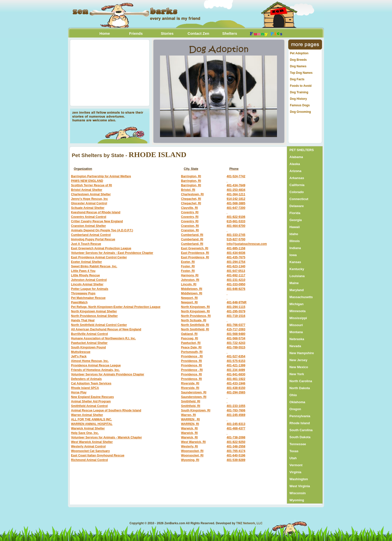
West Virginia (300, 486)
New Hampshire (302, 353)
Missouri (296, 325)
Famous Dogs (300, 105)
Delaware (297, 206)
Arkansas (297, 178)
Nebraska (297, 339)
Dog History (298, 99)
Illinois (295, 241)
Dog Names (298, 66)
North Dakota (300, 388)
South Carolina (301, 430)
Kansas (295, 262)
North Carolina (301, 381)
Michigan (296, 304)
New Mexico (299, 367)
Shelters (230, 33)
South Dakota (300, 437)
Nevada (295, 346)
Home (105, 33)
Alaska (295, 164)
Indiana (295, 248)
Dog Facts (297, 79)
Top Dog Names (301, 73)
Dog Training (299, 92)
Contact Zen (198, 33)
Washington (299, 479)
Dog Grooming (300, 112)
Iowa (293, 255)
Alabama (296, 157)
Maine (294, 283)
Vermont (296, 465)
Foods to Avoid (301, 86)
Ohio (293, 395)
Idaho (294, 234)
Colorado (297, 192)
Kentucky (297, 269)
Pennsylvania (300, 416)
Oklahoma (297, 402)
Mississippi (298, 318)
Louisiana (297, 276)
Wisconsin (298, 493)
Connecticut (299, 199)
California (297, 185)
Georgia (296, 220)
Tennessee (298, 444)
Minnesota (297, 311)
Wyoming (297, 500)
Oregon (295, 409)
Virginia (295, 472)
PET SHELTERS (302, 150)
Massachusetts (301, 297)
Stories (167, 33)
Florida (295, 213)
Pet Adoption (299, 53)
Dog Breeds (298, 60)
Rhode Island (300, 423)
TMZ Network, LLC (249, 523)
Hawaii (295, 227)
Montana (296, 332)
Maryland (297, 290)
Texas (294, 451)
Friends (136, 33)
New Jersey (298, 360)
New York (297, 374)
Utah (293, 458)
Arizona (295, 171)
